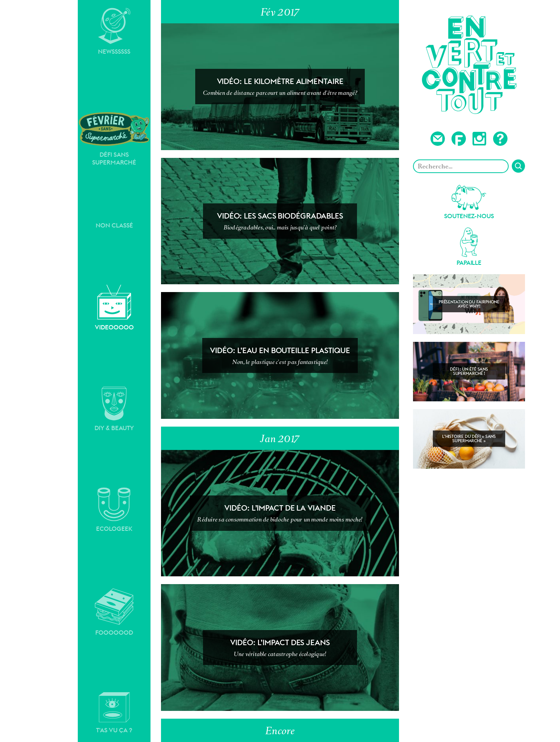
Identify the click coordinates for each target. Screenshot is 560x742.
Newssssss (114, 31)
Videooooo (114, 308)
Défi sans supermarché (114, 138)
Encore (280, 731)
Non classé (114, 225)
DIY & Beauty (114, 409)
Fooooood (114, 612)
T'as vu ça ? (114, 713)
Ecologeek (114, 510)
